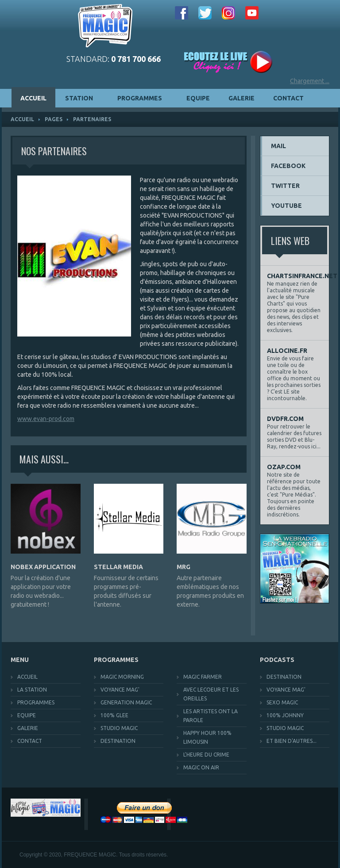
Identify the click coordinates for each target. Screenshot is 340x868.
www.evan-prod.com (46, 419)
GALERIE (241, 98)
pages (54, 119)
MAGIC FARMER (203, 677)
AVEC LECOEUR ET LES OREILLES (211, 694)
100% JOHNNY (285, 715)
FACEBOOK (288, 166)
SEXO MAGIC (282, 702)
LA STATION (32, 690)
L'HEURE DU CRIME (206, 755)
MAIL (278, 146)
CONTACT (288, 98)
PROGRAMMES (145, 98)
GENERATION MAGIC (126, 702)
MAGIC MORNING (122, 677)
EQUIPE (198, 98)
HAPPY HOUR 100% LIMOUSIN (207, 737)
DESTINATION (118, 741)
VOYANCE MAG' (120, 690)
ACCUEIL (33, 98)
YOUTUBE (286, 206)
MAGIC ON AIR (201, 767)
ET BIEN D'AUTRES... (292, 741)
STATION (84, 98)
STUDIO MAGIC (119, 728)
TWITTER (285, 186)
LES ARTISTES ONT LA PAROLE (211, 716)
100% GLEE (114, 715)
